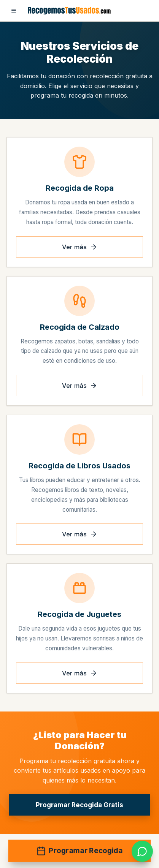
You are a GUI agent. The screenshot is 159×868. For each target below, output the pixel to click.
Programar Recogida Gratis (79, 805)
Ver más (80, 247)
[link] (142, 851)
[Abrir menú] (14, 11)
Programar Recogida (79, 851)
